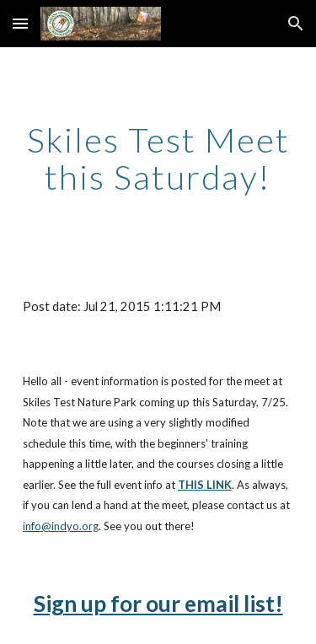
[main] (158, 158)
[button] (20, 23)
